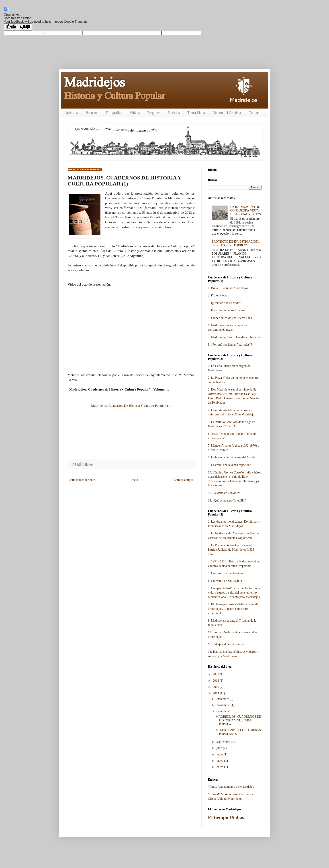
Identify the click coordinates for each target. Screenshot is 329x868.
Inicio (134, 480)
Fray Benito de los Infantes (228, 310)
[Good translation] (11, 27)
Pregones (154, 113)
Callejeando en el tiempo (228, 644)
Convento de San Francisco (228, 573)
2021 (216, 674)
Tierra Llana (196, 113)
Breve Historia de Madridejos (230, 288)
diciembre (223, 699)
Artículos (71, 113)
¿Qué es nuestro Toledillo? (229, 500)
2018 (216, 681)
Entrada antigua (184, 480)
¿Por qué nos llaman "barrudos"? (232, 345)
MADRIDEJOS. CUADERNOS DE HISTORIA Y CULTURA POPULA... (238, 720)
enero (220, 767)
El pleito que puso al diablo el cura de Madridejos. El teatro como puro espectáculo (233, 609)
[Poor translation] (25, 27)
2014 (216, 693)
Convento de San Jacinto (227, 581)
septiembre (224, 742)
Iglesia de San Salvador (226, 303)
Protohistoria (219, 295)
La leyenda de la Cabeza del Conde (233, 457)
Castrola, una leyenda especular (231, 465)
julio (220, 748)
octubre (222, 711)
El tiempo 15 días (226, 817)
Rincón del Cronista (227, 113)
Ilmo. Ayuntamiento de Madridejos (232, 787)
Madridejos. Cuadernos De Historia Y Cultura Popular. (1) (131, 406)
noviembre (224, 705)
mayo (220, 761)
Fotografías (114, 113)
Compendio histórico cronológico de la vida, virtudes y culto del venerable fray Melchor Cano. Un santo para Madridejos (234, 593)
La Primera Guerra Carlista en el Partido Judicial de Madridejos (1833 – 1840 (232, 550)
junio (220, 754)
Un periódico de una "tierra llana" (232, 318)
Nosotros (92, 113)
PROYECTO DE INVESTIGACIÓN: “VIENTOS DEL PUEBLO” (235, 244)
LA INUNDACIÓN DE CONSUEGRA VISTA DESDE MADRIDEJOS (246, 211)
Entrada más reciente (82, 480)
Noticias (174, 113)
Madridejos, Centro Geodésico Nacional (236, 337)
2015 (216, 687)
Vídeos (135, 113)
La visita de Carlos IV (226, 493)
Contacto (255, 113)
